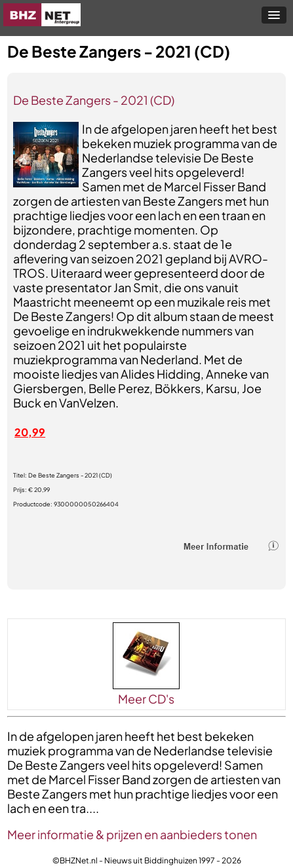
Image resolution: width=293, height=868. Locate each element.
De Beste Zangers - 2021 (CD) (94, 100)
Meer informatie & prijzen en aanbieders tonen (132, 834)
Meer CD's (146, 699)
